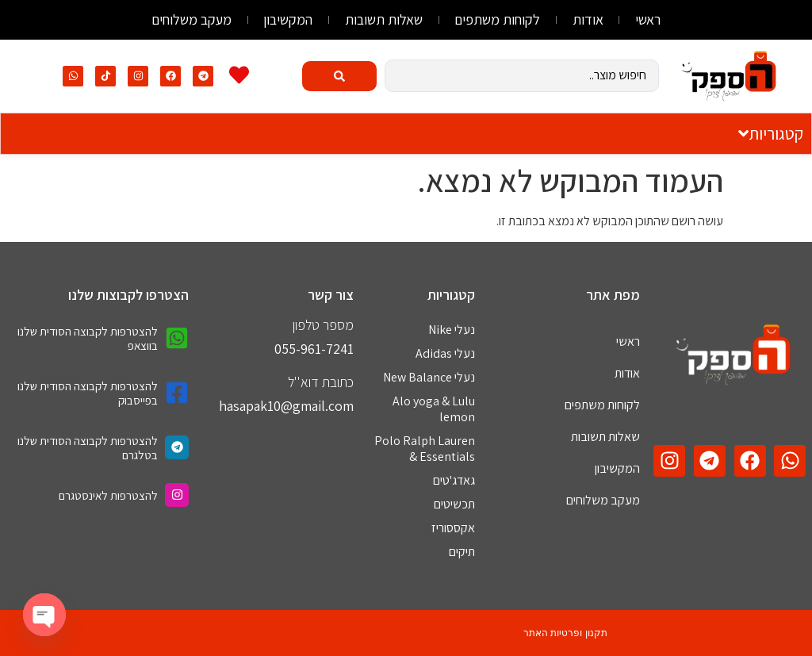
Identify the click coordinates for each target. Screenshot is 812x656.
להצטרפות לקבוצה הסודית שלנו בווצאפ (88, 338)
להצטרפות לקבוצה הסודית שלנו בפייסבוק (88, 393)
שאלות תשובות (384, 19)
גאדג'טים (454, 480)
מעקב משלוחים (191, 19)
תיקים (462, 552)
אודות (589, 19)
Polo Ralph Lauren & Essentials (425, 449)
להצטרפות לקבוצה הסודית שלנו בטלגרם (88, 448)
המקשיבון (288, 19)
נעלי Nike (452, 330)
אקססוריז (453, 528)
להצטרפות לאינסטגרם (108, 495)
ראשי (649, 19)
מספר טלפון (323, 325)
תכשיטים (454, 504)
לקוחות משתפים (498, 19)
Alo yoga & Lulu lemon (434, 409)
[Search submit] (339, 76)
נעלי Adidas (445, 353)
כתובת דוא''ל (321, 382)
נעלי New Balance (429, 377)
